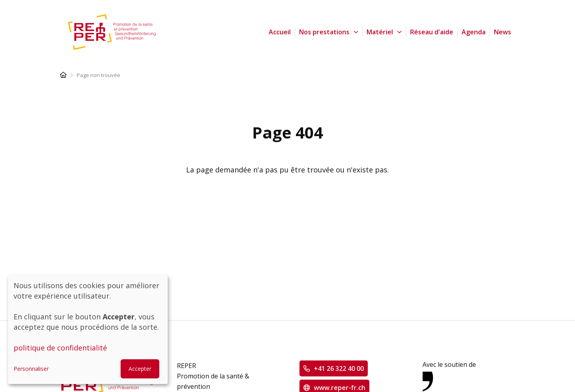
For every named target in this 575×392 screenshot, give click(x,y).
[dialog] (88, 330)
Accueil (280, 32)
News (503, 32)
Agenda (474, 32)
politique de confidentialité (60, 348)
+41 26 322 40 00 (339, 368)
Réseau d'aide (432, 32)
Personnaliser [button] (31, 369)
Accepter (140, 369)
